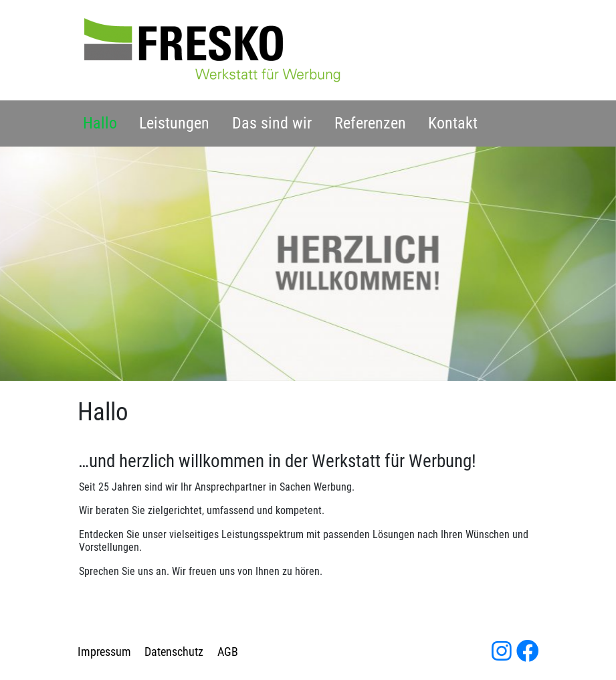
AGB (228, 652)
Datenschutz (174, 652)
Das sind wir (272, 123)
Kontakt (453, 123)
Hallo (100, 123)
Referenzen (370, 123)
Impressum (104, 652)
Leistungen (174, 123)
